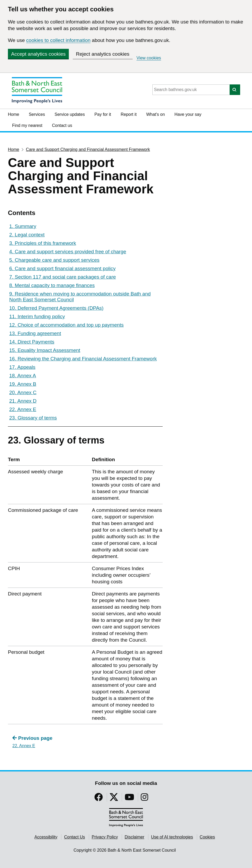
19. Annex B (23, 384)
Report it (129, 114)
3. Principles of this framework (43, 243)
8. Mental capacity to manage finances (52, 285)
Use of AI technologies (172, 837)
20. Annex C (23, 392)
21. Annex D (23, 401)
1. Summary (23, 226)
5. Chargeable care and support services (54, 260)
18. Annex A (23, 376)
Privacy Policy (105, 837)
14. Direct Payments (32, 342)
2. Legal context (27, 235)
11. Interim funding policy (37, 316)
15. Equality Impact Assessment (45, 350)
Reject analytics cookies (103, 54)
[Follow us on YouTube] (129, 799)
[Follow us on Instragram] (144, 799)
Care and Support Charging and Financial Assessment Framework (88, 149)
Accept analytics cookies (38, 54)
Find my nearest (27, 125)
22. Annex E (23, 409)
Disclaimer (135, 837)
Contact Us (74, 837)
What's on (156, 114)
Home (14, 114)
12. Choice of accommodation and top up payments (66, 325)
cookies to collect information (58, 40)
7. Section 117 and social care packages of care (63, 277)
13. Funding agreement (35, 333)
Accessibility (46, 837)
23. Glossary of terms (33, 418)
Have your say (188, 114)
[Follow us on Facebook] (99, 799)
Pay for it (103, 114)
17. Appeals (22, 367)
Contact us (62, 125)
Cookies (207, 837)
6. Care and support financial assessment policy (62, 268)
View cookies (149, 58)
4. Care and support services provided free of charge (68, 252)
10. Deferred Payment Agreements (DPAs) (56, 308)
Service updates (70, 114)
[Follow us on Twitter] (114, 799)
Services (37, 114)
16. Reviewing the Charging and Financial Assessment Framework (83, 359)
